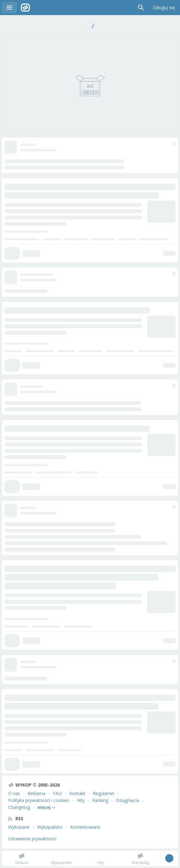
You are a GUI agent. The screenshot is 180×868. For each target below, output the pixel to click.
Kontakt (77, 793)
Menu (9, 8)
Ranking (100, 800)
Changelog (19, 807)
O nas (14, 793)
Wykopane (19, 827)
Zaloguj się (164, 7)
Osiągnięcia (127, 800)
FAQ (57, 793)
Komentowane (85, 827)
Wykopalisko (50, 827)
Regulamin (104, 793)
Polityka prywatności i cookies (39, 800)
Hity (81, 800)
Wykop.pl (25, 8)
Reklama (37, 793)
